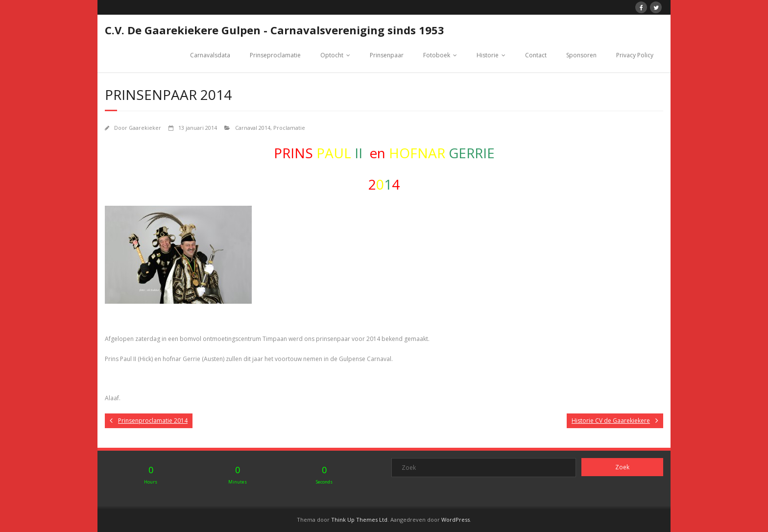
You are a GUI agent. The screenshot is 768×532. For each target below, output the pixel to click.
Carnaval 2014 (253, 128)
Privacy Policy (635, 55)
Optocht (332, 55)
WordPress (456, 520)
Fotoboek (437, 55)
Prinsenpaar (387, 55)
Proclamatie (289, 128)
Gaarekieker (145, 128)
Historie (488, 55)
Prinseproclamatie (275, 55)
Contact (536, 55)
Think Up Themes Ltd (359, 520)
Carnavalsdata (210, 55)
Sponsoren (581, 55)
